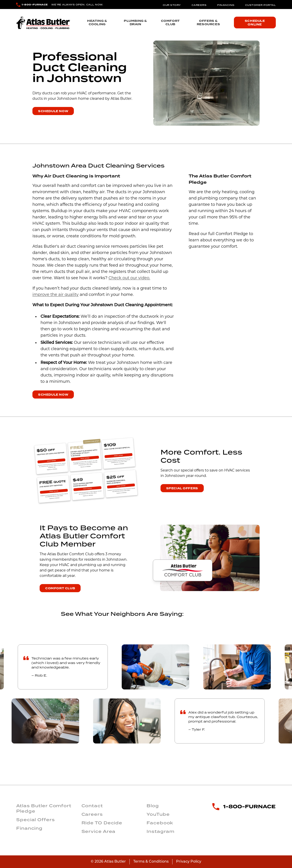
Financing (226, 5)
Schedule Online (255, 23)
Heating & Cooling (97, 23)
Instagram (161, 831)
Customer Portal (261, 5)
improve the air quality (55, 295)
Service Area (99, 831)
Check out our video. (129, 278)
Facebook (160, 823)
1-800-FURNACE (35, 5)
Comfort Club (170, 23)
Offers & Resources (208, 23)
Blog (153, 806)
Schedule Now (53, 111)
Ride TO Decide (102, 823)
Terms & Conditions (151, 862)
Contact (92, 806)
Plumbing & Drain (135, 23)
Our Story (172, 5)
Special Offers (182, 488)
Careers (199, 5)
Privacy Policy (189, 862)
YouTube (158, 814)
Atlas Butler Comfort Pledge (44, 808)
